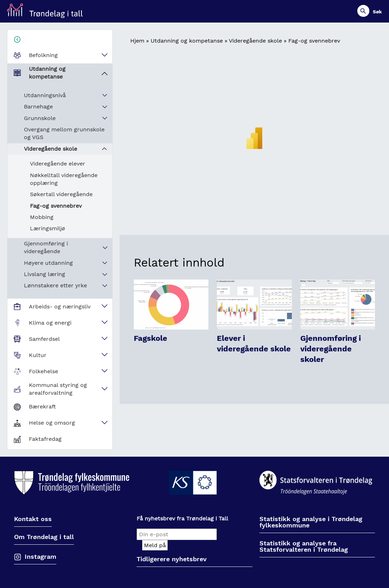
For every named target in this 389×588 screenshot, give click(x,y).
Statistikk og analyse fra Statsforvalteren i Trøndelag (304, 547)
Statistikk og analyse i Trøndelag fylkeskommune (311, 522)
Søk (377, 12)
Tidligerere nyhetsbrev (172, 559)
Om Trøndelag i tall (44, 537)
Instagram (40, 556)
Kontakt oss (33, 519)
